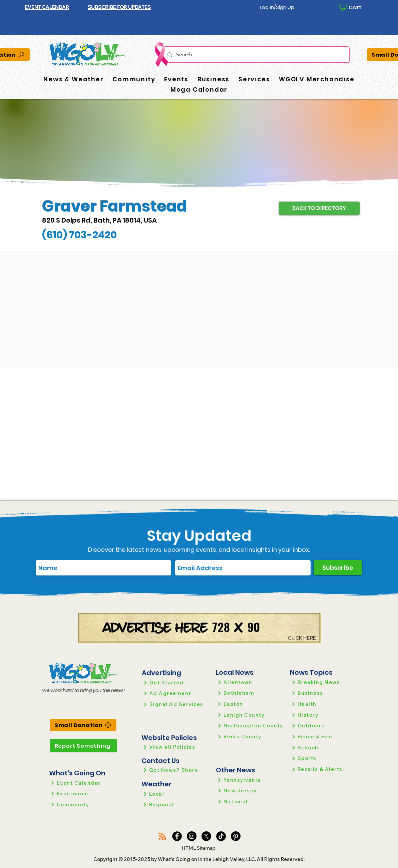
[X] (206, 836)
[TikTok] (221, 836)
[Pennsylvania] (250, 780)
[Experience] (83, 794)
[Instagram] (192, 836)
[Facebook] (177, 836)
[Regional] (176, 805)
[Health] (324, 704)
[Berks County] (250, 737)
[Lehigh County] (250, 715)
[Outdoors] (324, 726)
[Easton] (250, 704)
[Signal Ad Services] (176, 704)
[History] (324, 715)
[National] (250, 802)
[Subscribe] (338, 568)
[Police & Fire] (324, 737)
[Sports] (324, 758)
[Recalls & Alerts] (324, 769)
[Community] (83, 805)
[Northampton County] (250, 726)
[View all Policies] (176, 747)
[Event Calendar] (83, 783)
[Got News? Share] (176, 770)
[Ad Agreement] (176, 693)
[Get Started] (176, 683)
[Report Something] (83, 746)
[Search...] (256, 55)
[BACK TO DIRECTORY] (319, 208)
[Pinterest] (236, 836)
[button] (119, 7)
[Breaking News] (324, 682)
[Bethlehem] (250, 693)
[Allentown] (250, 682)
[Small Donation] (83, 725)
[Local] (176, 794)
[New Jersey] (250, 791)
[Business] (324, 693)
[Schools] (324, 748)
